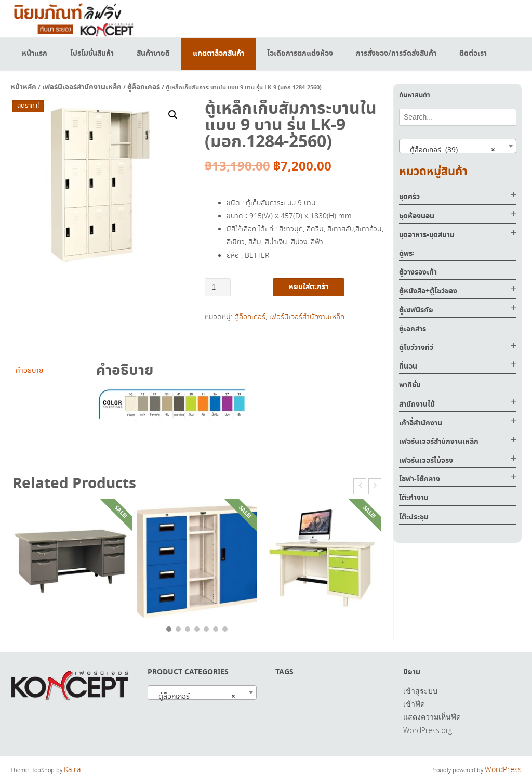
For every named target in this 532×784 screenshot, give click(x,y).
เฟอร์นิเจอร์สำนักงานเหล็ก (82, 87)
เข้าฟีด (414, 704)
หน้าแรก (35, 54)
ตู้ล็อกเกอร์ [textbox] (194, 696)
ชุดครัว (409, 197)
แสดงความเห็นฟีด (432, 717)
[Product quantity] (218, 287)
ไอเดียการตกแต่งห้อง (300, 54)
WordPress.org (428, 730)
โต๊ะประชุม (414, 517)
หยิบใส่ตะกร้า (309, 287)
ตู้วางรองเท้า (418, 272)
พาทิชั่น (410, 385)
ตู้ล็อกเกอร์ (144, 87)
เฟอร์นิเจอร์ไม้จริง (426, 461)
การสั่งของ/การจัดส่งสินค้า (396, 54)
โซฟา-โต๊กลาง (420, 479)
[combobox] (458, 146)
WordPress (503, 770)
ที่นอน (408, 367)
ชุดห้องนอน (417, 216)
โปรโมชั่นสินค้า (92, 54)
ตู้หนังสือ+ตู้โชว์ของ (428, 291)
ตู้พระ (407, 254)
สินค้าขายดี (153, 54)
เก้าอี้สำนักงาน (421, 423)
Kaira (72, 770)
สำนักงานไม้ (417, 404)
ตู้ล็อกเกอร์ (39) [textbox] (449, 150)
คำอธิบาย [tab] (29, 371)
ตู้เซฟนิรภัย (416, 310)
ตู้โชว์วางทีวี (416, 348)
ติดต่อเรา (473, 54)
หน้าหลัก (23, 87)
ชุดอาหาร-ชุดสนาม (427, 235)
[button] (173, 115)
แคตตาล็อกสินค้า (218, 54)
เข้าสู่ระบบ (420, 691)
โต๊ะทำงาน (414, 498)
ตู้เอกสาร (413, 329)
